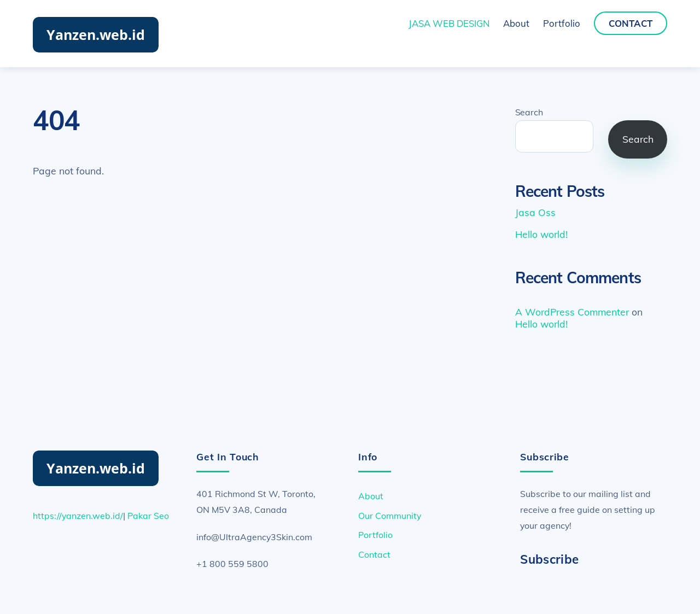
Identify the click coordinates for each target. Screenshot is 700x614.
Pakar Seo (148, 516)
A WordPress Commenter (572, 312)
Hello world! (541, 234)
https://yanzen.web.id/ (78, 516)
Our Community (390, 516)
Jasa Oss (535, 212)
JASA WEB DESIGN (449, 23)
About (516, 23)
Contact (631, 23)
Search (529, 112)
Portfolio (562, 23)
